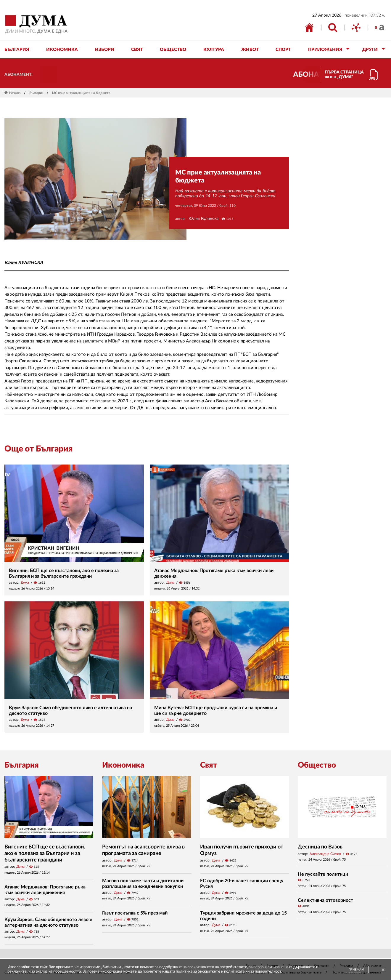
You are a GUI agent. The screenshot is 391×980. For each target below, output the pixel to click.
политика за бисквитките (198, 972)
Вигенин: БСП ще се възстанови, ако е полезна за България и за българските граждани (45, 853)
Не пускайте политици (323, 874)
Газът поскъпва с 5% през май (135, 913)
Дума (25, 582)
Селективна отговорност (325, 900)
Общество (317, 765)
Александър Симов (325, 854)
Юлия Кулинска (203, 219)
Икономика (123, 765)
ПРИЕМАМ (356, 970)
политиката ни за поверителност (253, 972)
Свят (209, 765)
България (36, 93)
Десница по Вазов (320, 847)
